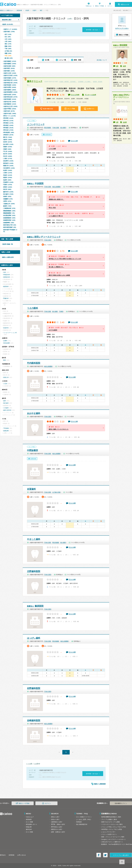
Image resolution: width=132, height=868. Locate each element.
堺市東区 (8, 123)
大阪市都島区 (10, 61)
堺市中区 (8, 121)
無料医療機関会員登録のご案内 (111, 817)
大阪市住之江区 (10, 106)
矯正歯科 (6, 403)
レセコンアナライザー (108, 832)
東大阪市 (8, 194)
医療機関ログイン (121, 803)
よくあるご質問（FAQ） (84, 819)
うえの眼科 (33, 308)
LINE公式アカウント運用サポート (112, 842)
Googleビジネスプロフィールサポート (114, 839)
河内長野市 (9, 168)
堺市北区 (8, 130)
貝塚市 (7, 149)
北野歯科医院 (34, 571)
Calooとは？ (30, 817)
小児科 (5, 384)
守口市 (8, 151)
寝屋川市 (8, 166)
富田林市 (8, 163)
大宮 (8, 41)
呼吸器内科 (7, 275)
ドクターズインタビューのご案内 (112, 824)
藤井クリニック (35, 81)
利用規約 (79, 822)
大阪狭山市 (9, 204)
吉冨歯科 (31, 489)
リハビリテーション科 (10, 333)
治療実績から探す (57, 822)
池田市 (8, 140)
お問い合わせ (22, 855)
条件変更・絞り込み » (93, 30)
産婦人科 (6, 377)
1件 (117, 122)
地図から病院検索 (100, 784)
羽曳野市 (8, 182)
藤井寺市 (8, 192)
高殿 (8, 53)
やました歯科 (34, 539)
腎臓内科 (6, 298)
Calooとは (89, 6)
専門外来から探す (57, 827)
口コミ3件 (74, 251)
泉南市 (7, 196)
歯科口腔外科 (7, 410)
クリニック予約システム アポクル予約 (114, 827)
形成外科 (6, 328)
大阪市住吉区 (10, 95)
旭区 (41, 10)
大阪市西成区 (10, 99)
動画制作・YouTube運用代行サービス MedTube (117, 844)
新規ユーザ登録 (99, 6)
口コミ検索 (29, 822)
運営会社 (3, 855)
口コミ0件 (72, 377)
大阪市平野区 (10, 109)
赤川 (8, 34)
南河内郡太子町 (10, 225)
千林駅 (61, 311)
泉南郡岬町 (9, 223)
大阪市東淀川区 (10, 83)
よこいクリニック (36, 124)
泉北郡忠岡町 (9, 215)
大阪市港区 (9, 71)
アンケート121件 (90, 95)
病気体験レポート (32, 824)
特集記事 (29, 827)
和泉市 (8, 175)
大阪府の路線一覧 (7, 244)
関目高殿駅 (48, 128)
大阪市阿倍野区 (10, 92)
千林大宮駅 (56, 128)
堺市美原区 (9, 132)
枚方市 (8, 154)
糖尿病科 (6, 286)
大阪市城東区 (10, 90)
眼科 (5, 360)
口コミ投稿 (29, 832)
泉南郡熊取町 (9, 218)
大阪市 (34, 10)
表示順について (102, 60)
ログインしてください (122, 28)
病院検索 (19, 10)
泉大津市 (8, 144)
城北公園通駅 (56, 187)
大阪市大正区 (10, 73)
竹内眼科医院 (34, 363)
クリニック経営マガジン (109, 834)
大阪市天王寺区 (10, 75)
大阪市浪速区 (10, 78)
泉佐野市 (8, 161)
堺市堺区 (8, 118)
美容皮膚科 (7, 343)
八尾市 (8, 159)
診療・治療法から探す (58, 832)
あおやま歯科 (34, 413)
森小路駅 (63, 128)
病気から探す (55, 817)
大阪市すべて (10, 29)
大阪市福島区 (10, 64)
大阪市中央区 (10, 114)
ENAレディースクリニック (122, 97)
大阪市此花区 (9, 66)
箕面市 (8, 177)
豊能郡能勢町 (9, 213)
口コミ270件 (75, 95)
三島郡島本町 (9, 208)
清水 (8, 44)
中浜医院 (35, 183)
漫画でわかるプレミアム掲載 (110, 822)
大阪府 (27, 10)
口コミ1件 (74, 141)
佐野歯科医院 (34, 688)
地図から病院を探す (8, 257)
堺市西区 (8, 125)
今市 (8, 39)
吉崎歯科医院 (34, 720)
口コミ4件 (74, 192)
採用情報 (11, 855)
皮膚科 (5, 341)
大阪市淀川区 (10, 102)
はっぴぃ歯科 (34, 638)
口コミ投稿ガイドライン (84, 817)
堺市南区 (8, 128)
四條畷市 (8, 199)
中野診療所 (33, 450)
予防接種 (6, 428)
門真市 (8, 185)
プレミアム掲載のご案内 (109, 819)
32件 (124, 66)
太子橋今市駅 (56, 492)
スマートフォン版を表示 (121, 855)
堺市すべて (10, 116)
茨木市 (8, 156)
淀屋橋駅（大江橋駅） (85, 82)
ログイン (110, 6)
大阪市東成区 (10, 85)
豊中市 (8, 137)
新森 (8, 46)
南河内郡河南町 (10, 227)
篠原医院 (35, 606)
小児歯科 (6, 408)
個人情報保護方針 (82, 824)
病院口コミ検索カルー (7, 10)
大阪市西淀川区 (10, 80)
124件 (125, 122)
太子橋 (8, 51)
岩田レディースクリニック (44, 237)
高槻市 (8, 147)
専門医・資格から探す (58, 824)
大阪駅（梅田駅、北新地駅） (68, 82)
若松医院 (120, 45)
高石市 (7, 189)
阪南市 (7, 206)
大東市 (8, 173)
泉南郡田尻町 (9, 220)
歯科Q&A (29, 829)
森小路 (9, 58)
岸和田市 (8, 135)
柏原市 (7, 180)
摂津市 (8, 187)
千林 (8, 49)
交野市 (7, 201)
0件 (117, 66)
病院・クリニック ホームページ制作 (113, 837)
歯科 (5, 401)
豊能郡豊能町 (9, 211)
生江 (8, 37)
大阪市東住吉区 (10, 97)
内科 (5, 272)
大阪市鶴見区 (10, 104)
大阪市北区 (9, 111)
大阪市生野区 (10, 87)
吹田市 (8, 142)
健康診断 (6, 431)
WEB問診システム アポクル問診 (112, 829)
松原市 (8, 170)
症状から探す (55, 819)
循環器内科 (7, 277)
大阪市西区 (9, 68)
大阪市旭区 (9, 32)
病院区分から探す (57, 829)
